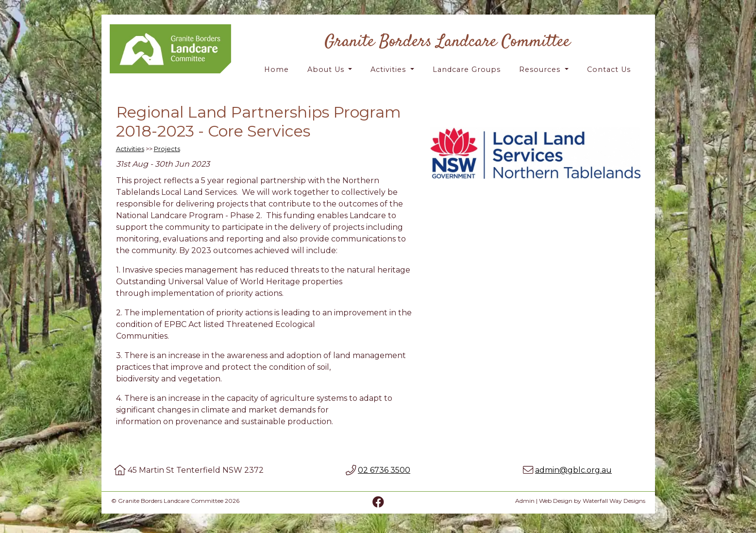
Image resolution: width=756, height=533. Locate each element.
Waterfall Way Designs (614, 501)
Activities (389, 69)
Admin (525, 501)
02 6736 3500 (384, 470)
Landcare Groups (467, 69)
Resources (541, 69)
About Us (327, 69)
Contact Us (609, 69)
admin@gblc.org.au (573, 470)
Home (277, 69)
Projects (167, 149)
